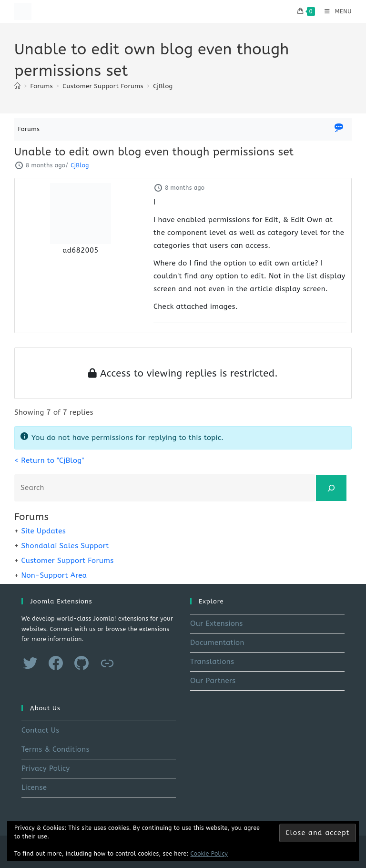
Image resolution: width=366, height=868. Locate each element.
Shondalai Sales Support (65, 546)
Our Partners (213, 681)
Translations (212, 662)
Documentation (217, 643)
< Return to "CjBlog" (49, 460)
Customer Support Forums (67, 561)
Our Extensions (217, 623)
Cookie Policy (209, 854)
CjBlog (163, 86)
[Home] (17, 86)
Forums (29, 129)
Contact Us (41, 730)
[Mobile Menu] (335, 11)
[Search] (331, 488)
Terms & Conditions (56, 749)
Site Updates (43, 531)
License (34, 787)
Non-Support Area (54, 575)
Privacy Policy (46, 768)
